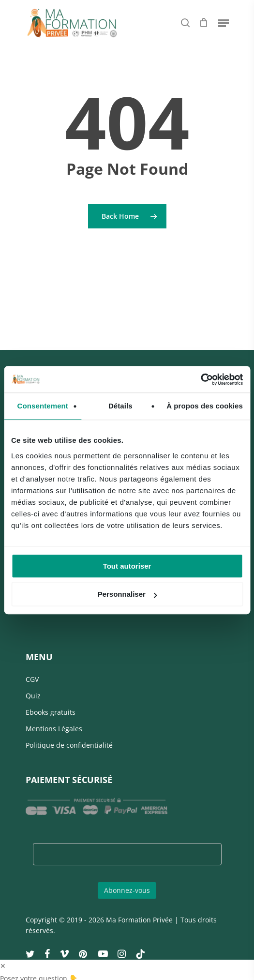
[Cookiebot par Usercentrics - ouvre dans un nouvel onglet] (201, 379)
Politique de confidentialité (69, 745)
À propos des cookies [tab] (205, 406)
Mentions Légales (54, 729)
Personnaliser (127, 594)
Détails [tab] (120, 406)
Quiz (33, 696)
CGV (32, 679)
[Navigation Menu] (224, 23)
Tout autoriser (127, 566)
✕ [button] (3, 966)
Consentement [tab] (43, 406)
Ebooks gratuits (51, 712)
